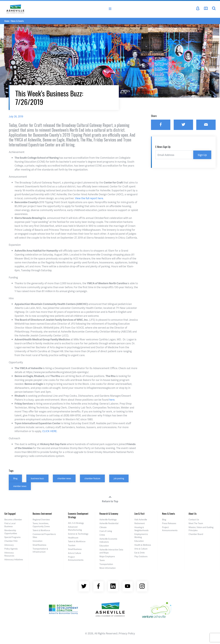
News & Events (18, 21)
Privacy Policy (127, 633)
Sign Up (202, 155)
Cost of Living (106, 531)
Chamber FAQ (11, 541)
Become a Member (13, 520)
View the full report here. (89, 198)
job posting (119, 478)
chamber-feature (92, 478)
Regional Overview (41, 520)
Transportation (106, 564)
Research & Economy (109, 514)
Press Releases (169, 523)
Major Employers (107, 556)
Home (7, 21)
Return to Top (110, 499)
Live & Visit (139, 514)
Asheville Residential (109, 523)
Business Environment (42, 514)
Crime (102, 535)
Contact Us (194, 520)
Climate (103, 527)
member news (20, 486)
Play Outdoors (141, 556)
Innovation (37, 541)
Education (104, 546)
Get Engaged (10, 514)
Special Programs (12, 537)
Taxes (102, 560)
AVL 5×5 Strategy (76, 523)
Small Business (39, 545)
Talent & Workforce (41, 530)
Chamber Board (196, 534)
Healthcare (73, 538)
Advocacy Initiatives (14, 559)
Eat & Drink (139, 553)
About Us (193, 514)
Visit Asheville (141, 520)
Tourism (72, 545)
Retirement (140, 523)
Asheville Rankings (108, 520)
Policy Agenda (11, 549)
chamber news (64, 478)
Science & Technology (78, 534)
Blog (15, 478)
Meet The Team (196, 523)
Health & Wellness (143, 545)
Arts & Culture (75, 553)
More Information (108, 568)
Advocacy (9, 545)
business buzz (37, 478)
